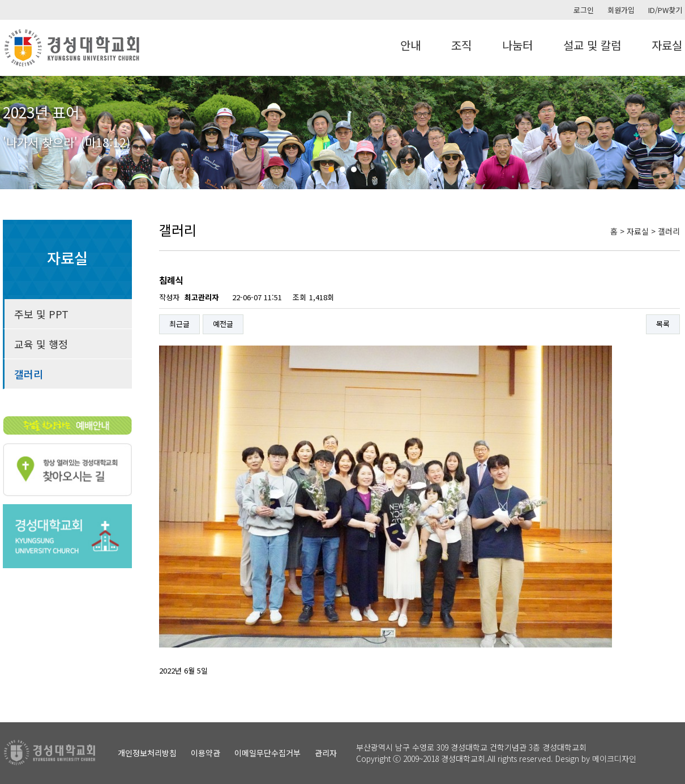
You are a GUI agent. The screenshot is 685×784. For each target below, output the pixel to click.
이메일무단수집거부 (267, 753)
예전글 (223, 324)
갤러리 (29, 374)
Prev (15, 133)
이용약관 (205, 753)
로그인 (584, 10)
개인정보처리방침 (147, 753)
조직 (461, 45)
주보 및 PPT (41, 314)
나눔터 (517, 45)
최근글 (179, 324)
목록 (663, 324)
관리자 (326, 753)
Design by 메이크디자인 (596, 759)
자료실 (667, 45)
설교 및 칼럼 (592, 45)
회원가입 (621, 10)
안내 (410, 45)
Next (670, 133)
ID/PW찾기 (665, 10)
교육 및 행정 (41, 344)
